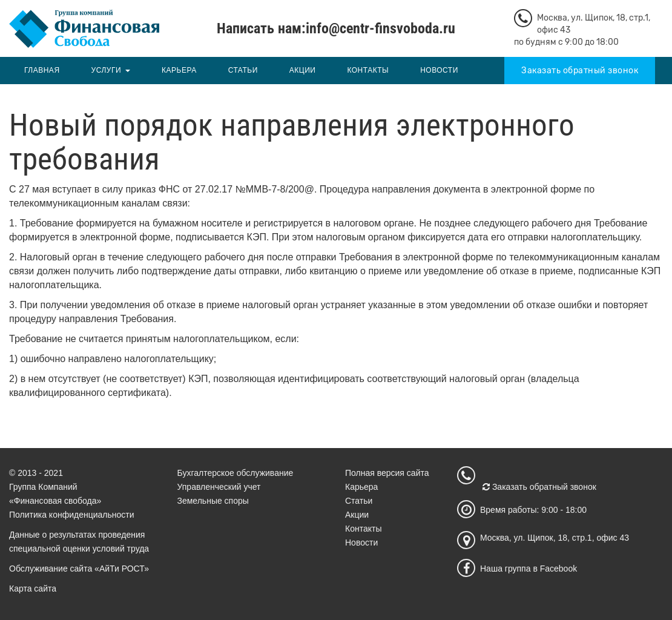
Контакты (368, 70)
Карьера (179, 70)
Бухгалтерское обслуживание (236, 473)
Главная (42, 70)
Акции (303, 70)
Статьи (243, 70)
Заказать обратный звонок (580, 71)
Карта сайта (33, 589)
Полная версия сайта (387, 473)
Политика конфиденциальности (72, 515)
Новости (439, 70)
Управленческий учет (219, 487)
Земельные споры (213, 501)
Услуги (107, 70)
